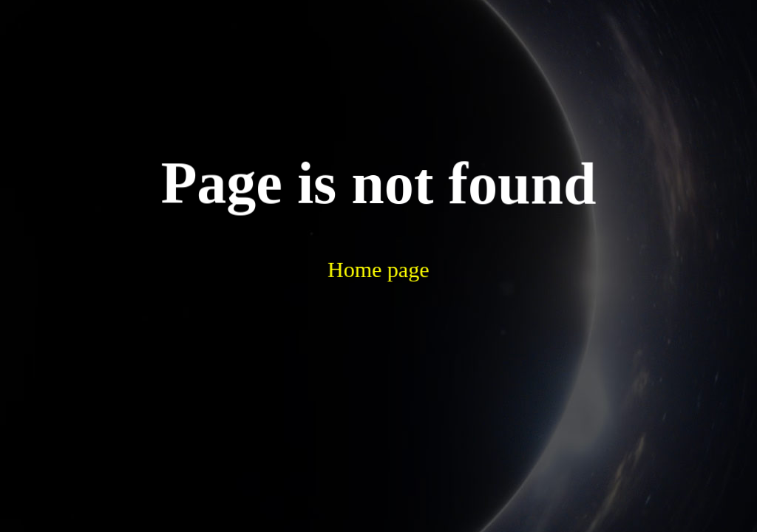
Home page (341, 228)
